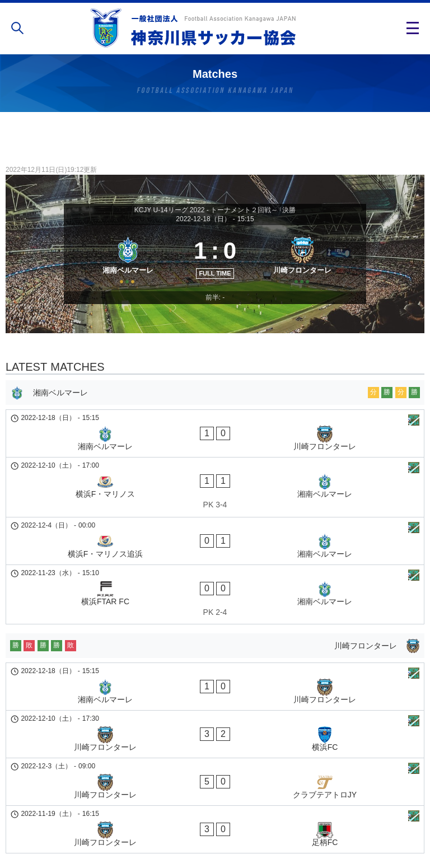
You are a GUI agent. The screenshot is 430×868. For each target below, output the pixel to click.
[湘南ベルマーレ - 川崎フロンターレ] (215, 451)
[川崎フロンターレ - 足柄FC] (215, 713)
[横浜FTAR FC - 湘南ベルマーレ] (215, 552)
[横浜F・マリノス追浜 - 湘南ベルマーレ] (215, 519)
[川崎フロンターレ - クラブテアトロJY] (215, 685)
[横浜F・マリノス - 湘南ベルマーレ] (215, 485)
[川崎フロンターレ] (306, 270)
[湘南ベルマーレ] (124, 270)
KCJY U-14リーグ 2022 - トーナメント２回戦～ (206, 210)
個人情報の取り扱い (215, 825)
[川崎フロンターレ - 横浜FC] (215, 656)
